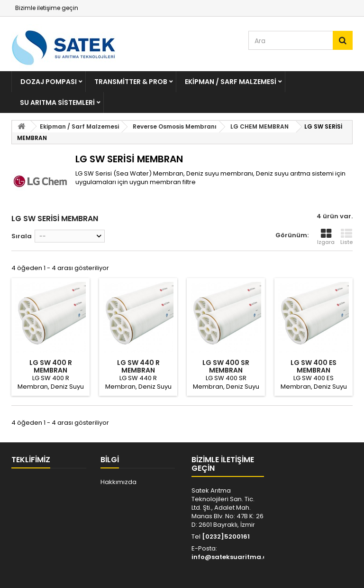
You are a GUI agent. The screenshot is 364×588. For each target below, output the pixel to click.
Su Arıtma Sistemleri (57, 103)
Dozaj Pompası (49, 82)
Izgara (326, 237)
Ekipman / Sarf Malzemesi (231, 82)
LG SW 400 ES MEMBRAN (314, 366)
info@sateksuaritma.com (234, 557)
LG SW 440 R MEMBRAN (138, 366)
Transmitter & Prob (131, 82)
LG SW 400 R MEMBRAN (51, 366)
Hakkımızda (118, 482)
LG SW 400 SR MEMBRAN (226, 366)
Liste (346, 237)
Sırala (22, 236)
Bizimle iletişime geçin (47, 8)
